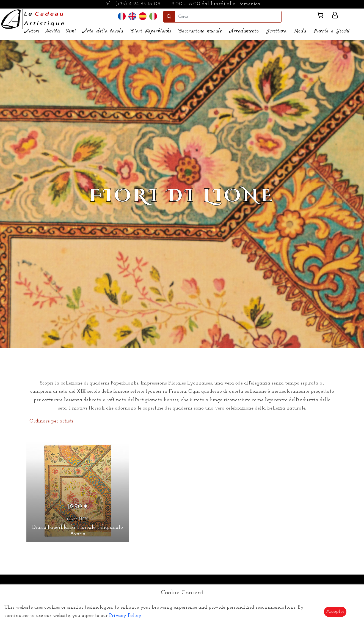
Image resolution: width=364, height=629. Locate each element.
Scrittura (276, 31)
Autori (32, 31)
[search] (228, 17)
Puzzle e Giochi (332, 31)
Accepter (335, 612)
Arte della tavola (103, 31)
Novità (53, 31)
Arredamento (244, 31)
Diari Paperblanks (151, 31)
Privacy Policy (125, 616)
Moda (300, 31)
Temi (71, 31)
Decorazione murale (200, 31)
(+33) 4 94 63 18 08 (138, 4)
